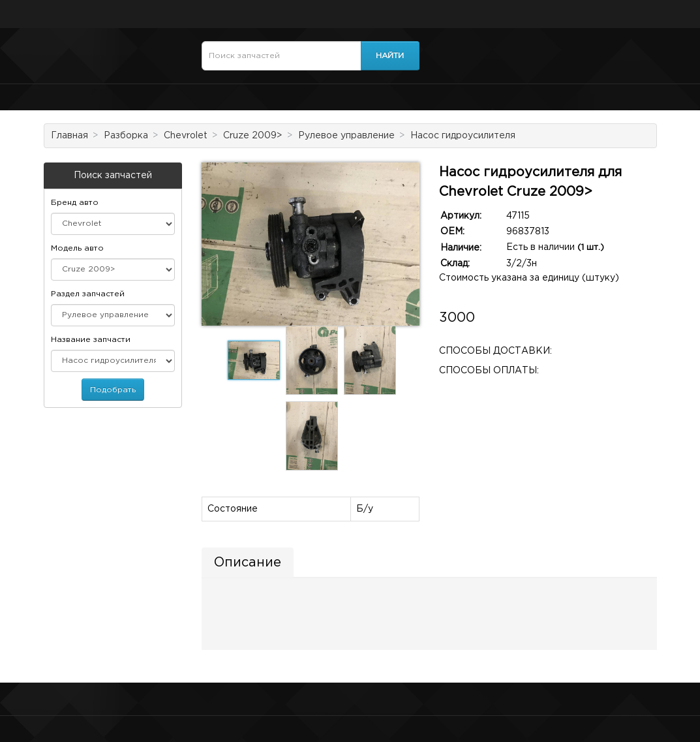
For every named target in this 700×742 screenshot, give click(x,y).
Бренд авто (75, 203)
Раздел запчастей (88, 294)
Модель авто (77, 248)
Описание (248, 563)
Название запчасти (91, 340)
